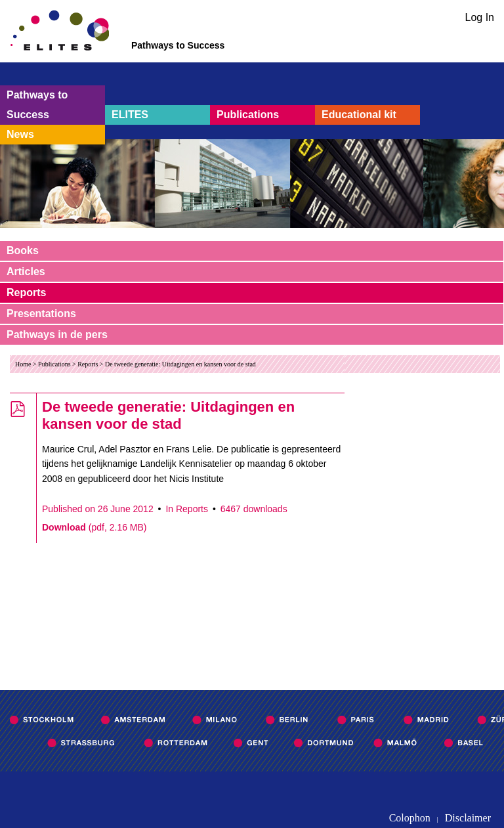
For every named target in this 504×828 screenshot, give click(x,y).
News (20, 134)
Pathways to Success (37, 105)
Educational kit (359, 115)
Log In (480, 17)
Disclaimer (468, 818)
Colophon (410, 818)
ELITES (130, 115)
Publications (248, 115)
